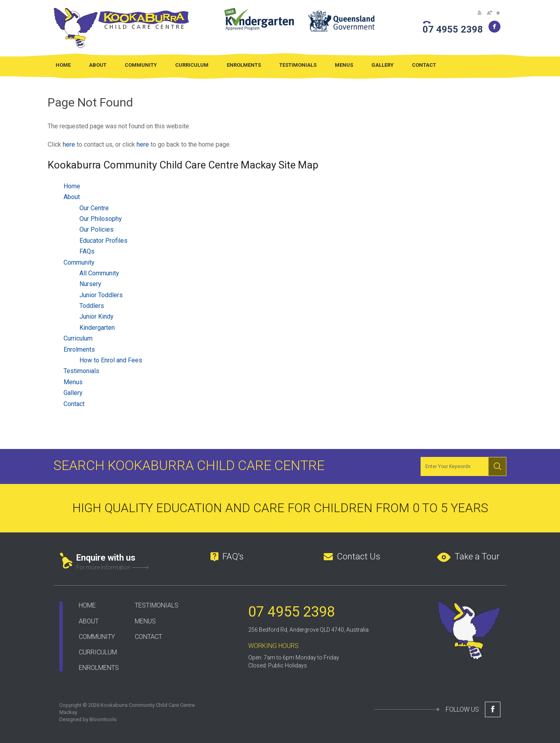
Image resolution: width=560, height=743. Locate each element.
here (69, 144)
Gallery (382, 65)
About (98, 65)
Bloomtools (98, 719)
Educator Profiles (103, 241)
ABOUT (84, 621)
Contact (424, 65)
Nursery (90, 284)
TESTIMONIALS (152, 605)
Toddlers (92, 306)
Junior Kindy (97, 317)
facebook (495, 27)
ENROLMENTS (94, 668)
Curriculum (192, 65)
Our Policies (97, 230)
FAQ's (233, 556)
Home (63, 65)
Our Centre (94, 208)
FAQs (87, 252)
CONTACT (144, 637)
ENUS (143, 621)
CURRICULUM (93, 652)
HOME (82, 605)
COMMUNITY (92, 637)
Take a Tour (477, 556)
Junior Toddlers (101, 295)
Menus (344, 65)
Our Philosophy (101, 219)
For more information (103, 567)
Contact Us (358, 556)
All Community (99, 273)
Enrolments (244, 65)
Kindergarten (97, 328)
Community (141, 65)
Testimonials (298, 65)
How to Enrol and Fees (111, 361)
